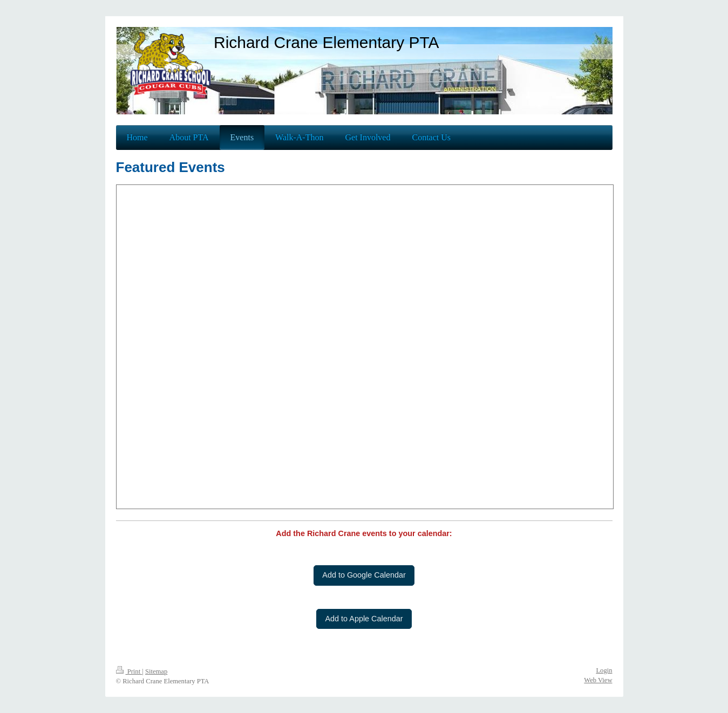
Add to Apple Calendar (364, 619)
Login (604, 670)
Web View (598, 680)
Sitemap (156, 671)
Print (129, 671)
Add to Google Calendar (364, 575)
